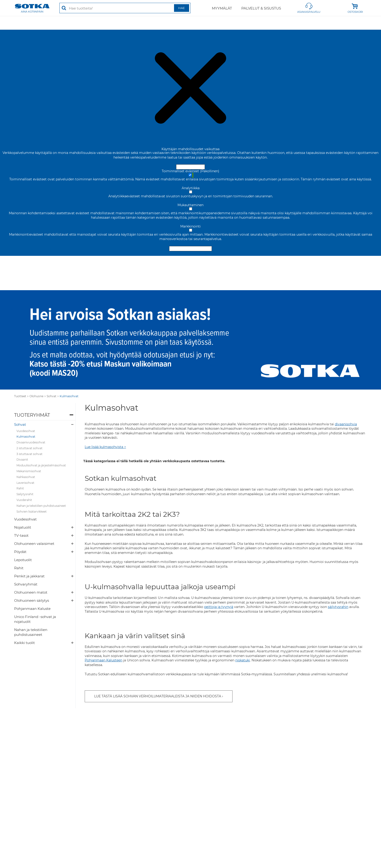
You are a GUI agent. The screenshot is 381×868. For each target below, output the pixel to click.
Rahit (20, 488)
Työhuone (161, 23)
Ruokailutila (133, 23)
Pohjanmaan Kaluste (32, 609)
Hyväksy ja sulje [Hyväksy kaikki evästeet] (190, 167)
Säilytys (186, 23)
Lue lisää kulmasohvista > (105, 447)
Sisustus (208, 23)
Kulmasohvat (69, 396)
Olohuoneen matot (31, 592)
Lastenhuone (326, 23)
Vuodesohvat (26, 431)
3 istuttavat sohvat (29, 454)
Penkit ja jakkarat (29, 576)
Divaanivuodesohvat (31, 442)
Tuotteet (20, 396)
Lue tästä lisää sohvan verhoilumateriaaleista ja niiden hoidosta (158, 696)
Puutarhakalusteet (269, 23)
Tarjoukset (24, 23)
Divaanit (22, 460)
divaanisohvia (346, 424)
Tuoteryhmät (32, 415)
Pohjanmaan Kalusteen (103, 660)
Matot (108, 23)
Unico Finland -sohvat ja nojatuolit (35, 619)
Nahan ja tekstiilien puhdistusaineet (41, 506)
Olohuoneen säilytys (32, 600)
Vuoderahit (24, 500)
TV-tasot (21, 535)
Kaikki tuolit (24, 643)
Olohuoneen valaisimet (34, 544)
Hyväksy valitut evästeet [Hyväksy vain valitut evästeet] (190, 249)
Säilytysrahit (25, 494)
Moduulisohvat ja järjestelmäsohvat (41, 465)
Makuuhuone (81, 23)
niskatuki (243, 660)
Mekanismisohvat (29, 471)
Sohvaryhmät (26, 584)
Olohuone (52, 23)
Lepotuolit (23, 560)
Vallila (299, 23)
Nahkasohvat (26, 477)
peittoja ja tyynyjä (219, 607)
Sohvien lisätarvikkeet (32, 512)
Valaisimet (234, 23)
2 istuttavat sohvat (29, 448)
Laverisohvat (25, 483)
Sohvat (52, 396)
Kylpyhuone (357, 23)
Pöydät (20, 552)
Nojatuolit (23, 527)
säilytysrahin (338, 607)
